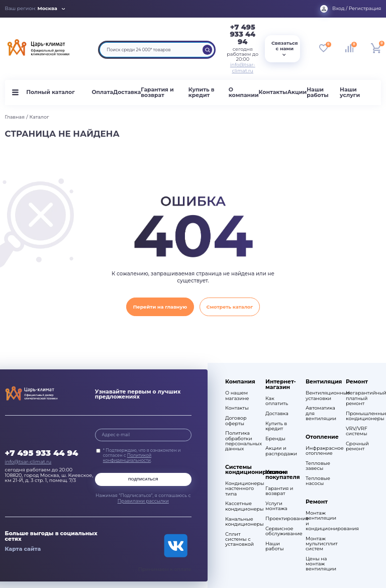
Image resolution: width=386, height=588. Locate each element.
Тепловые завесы (318, 466)
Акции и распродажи (281, 451)
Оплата (102, 92)
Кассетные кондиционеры (240, 506)
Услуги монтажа (276, 506)
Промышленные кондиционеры (361, 416)
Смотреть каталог (230, 307)
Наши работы (317, 92)
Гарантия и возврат (157, 92)
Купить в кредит (202, 92)
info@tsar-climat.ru (243, 68)
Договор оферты (236, 421)
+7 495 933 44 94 (243, 34)
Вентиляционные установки (321, 396)
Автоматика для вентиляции (321, 413)
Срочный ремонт (357, 446)
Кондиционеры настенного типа (240, 488)
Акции (297, 92)
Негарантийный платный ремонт (361, 398)
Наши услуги (350, 92)
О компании (244, 92)
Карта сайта (23, 549)
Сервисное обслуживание (281, 531)
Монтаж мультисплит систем (321, 544)
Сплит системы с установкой (239, 539)
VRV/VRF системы (357, 431)
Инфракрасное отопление (321, 451)
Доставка (127, 92)
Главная (15, 117)
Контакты (273, 92)
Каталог (39, 117)
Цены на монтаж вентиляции (321, 564)
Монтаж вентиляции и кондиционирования (321, 521)
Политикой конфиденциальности (127, 458)
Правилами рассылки (143, 501)
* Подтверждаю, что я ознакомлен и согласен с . (142, 455)
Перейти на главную (160, 307)
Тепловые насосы (318, 481)
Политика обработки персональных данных (240, 441)
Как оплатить (277, 401)
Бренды (275, 439)
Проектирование (281, 519)
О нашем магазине (237, 396)
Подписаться (143, 479)
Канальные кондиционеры (240, 522)
